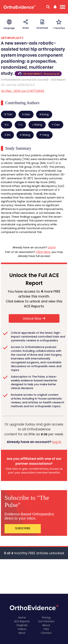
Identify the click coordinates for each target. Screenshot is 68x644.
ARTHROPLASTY (12, 38)
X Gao (26, 114)
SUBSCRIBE (23, 528)
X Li (7, 125)
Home (22, 618)
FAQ (46, 629)
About (46, 625)
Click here (43, 252)
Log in (52, 247)
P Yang (44, 135)
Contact (46, 633)
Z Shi (7, 135)
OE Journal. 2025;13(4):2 (18, 85)
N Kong (44, 114)
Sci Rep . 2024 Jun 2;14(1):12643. (23, 91)
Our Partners (46, 621)
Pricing (46, 618)
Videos (22, 629)
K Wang (25, 135)
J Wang (37, 125)
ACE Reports (22, 621)
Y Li (20, 125)
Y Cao (56, 125)
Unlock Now (34, 318)
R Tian (8, 114)
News (22, 633)
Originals (22, 625)
